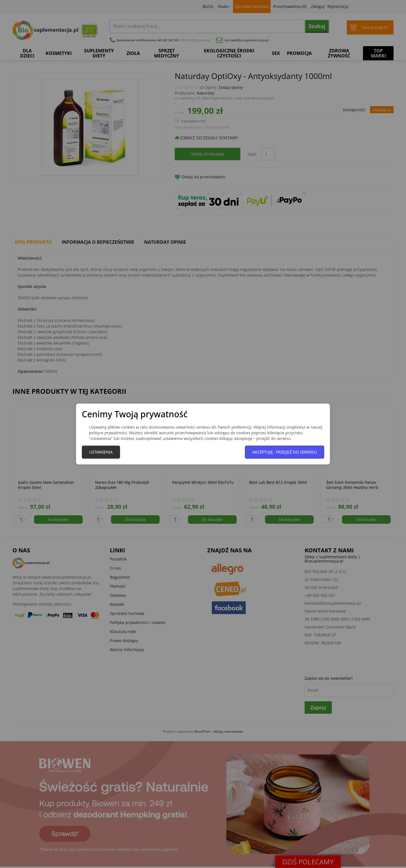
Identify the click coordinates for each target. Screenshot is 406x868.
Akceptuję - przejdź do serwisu (285, 452)
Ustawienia (101, 452)
